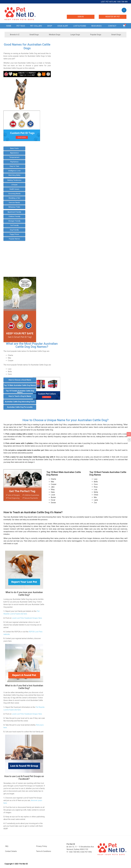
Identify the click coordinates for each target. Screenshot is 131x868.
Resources (97, 26)
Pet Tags (21, 26)
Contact (113, 26)
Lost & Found (80, 26)
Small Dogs (34, 35)
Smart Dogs (116, 35)
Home (9, 26)
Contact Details (11, 851)
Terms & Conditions (44, 851)
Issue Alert (63, 26)
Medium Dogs (55, 35)
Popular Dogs (96, 35)
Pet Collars (36, 26)
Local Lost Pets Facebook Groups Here (27, 618)
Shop (50, 26)
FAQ (7, 846)
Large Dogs (75, 35)
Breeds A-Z (15, 35)
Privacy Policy (42, 846)
